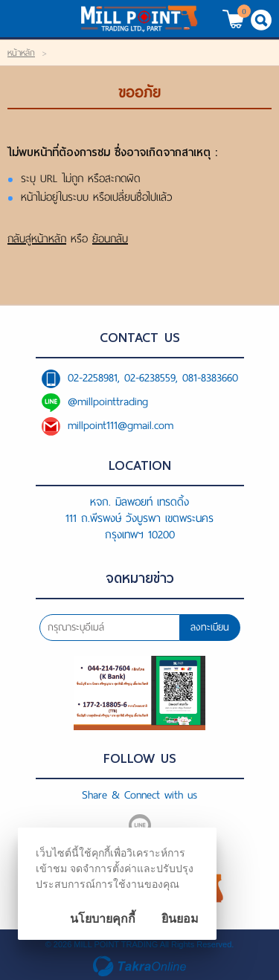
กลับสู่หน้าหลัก (37, 239)
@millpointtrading (108, 402)
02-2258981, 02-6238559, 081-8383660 (153, 378)
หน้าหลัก (21, 53)
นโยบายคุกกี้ (103, 919)
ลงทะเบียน (210, 627)
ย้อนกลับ (110, 239)
